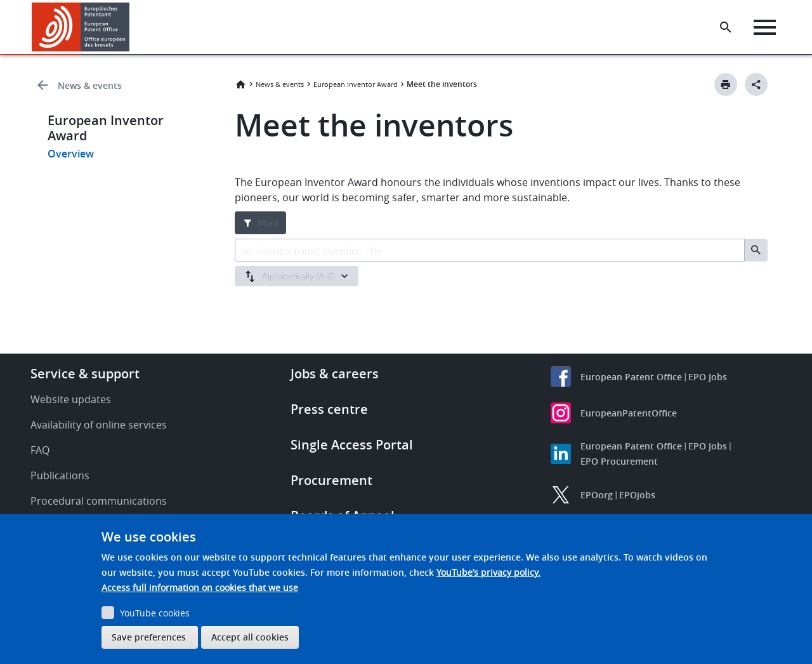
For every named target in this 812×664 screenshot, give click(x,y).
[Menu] (765, 27)
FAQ (40, 450)
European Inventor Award (356, 84)
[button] (132, 27)
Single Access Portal (352, 445)
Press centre (329, 409)
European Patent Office (631, 377)
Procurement (331, 480)
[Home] (81, 27)
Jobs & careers (335, 374)
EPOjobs (637, 495)
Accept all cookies (250, 637)
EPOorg (597, 495)
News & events (90, 85)
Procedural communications (99, 501)
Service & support (85, 374)
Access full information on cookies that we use (200, 588)
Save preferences (149, 637)
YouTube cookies (155, 613)
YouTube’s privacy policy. (488, 572)
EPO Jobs (708, 377)
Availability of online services (99, 425)
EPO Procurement (619, 461)
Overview (71, 154)
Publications (60, 475)
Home (240, 84)
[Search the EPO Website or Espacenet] (726, 27)
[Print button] (726, 84)
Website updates (71, 399)
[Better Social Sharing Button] (756, 84)
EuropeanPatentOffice (629, 413)
